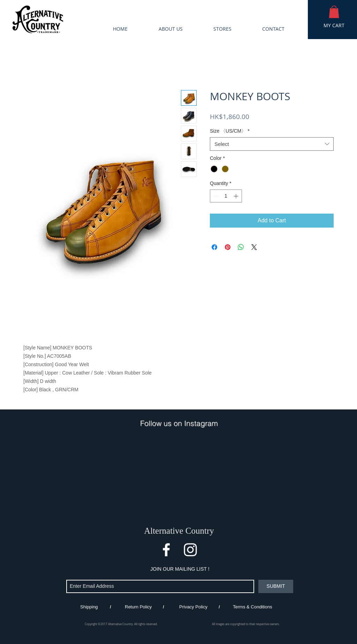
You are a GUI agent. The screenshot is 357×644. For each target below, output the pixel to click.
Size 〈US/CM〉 (230, 131)
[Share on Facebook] (214, 247)
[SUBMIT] (276, 586)
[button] (334, 12)
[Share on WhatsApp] (241, 247)
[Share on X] (254, 247)
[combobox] (272, 144)
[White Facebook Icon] (166, 550)
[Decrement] (215, 196)
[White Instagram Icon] (190, 550)
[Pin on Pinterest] (228, 247)
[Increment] (237, 196)
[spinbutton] (226, 196)
